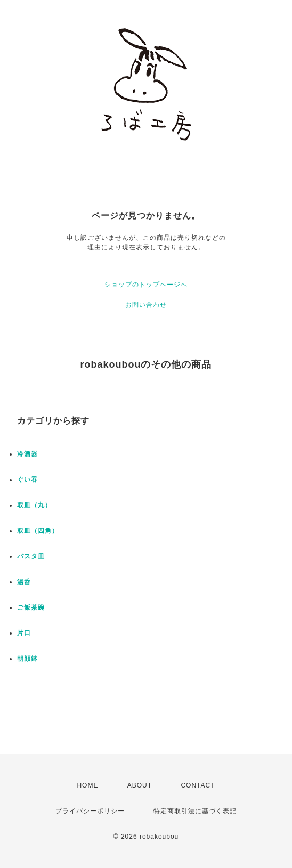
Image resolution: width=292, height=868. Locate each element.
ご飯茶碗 (31, 607)
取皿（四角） (38, 531)
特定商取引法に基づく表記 (195, 811)
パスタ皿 (31, 556)
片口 (24, 633)
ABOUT (140, 785)
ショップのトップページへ (146, 285)
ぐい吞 (27, 480)
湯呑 (24, 582)
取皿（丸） (34, 505)
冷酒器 (27, 454)
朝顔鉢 (27, 659)
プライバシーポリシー (90, 811)
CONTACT (198, 785)
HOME (87, 785)
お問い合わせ (146, 305)
